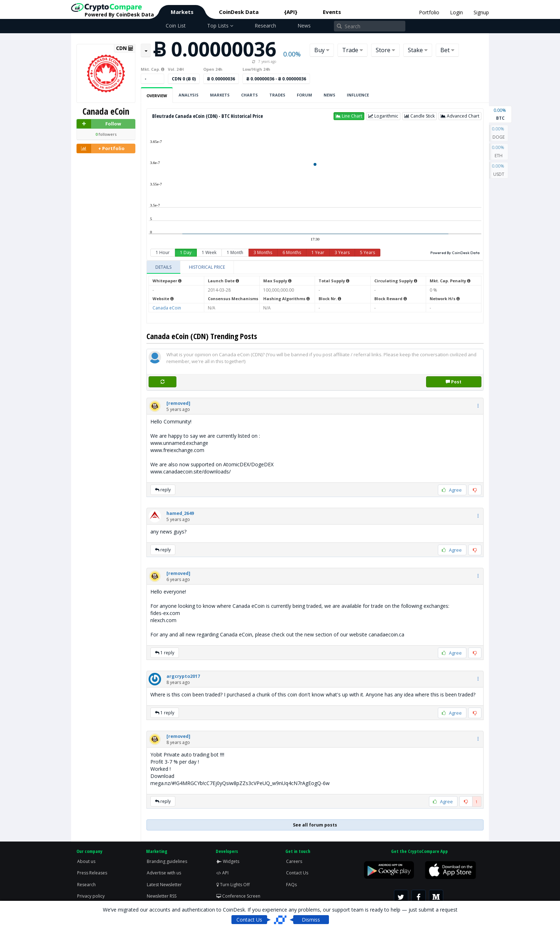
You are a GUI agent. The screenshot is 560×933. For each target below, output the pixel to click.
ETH (499, 151)
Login (456, 12)
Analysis (189, 95)
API (222, 873)
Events (332, 12)
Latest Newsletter (164, 885)
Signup (481, 12)
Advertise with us (164, 873)
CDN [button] (125, 48)
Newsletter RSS (162, 896)
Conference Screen (238, 896)
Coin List (176, 26)
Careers (294, 861)
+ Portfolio (101, 148)
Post (454, 382)
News (304, 26)
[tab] (164, 267)
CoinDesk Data (239, 12)
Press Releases (92, 873)
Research (265, 26)
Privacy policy (91, 896)
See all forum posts (315, 825)
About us (86, 861)
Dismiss (311, 920)
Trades (277, 95)
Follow (99, 124)
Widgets (228, 861)
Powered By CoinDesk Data (455, 253)
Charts (249, 95)
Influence (358, 95)
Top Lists (220, 26)
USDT (499, 170)
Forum (304, 95)
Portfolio (429, 12)
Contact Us (297, 873)
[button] (349, 116)
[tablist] (315, 267)
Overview (157, 96)
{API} (291, 12)
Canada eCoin (167, 308)
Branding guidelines (167, 861)
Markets (182, 12)
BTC (500, 114)
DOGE (499, 133)
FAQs (291, 885)
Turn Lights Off (233, 885)
